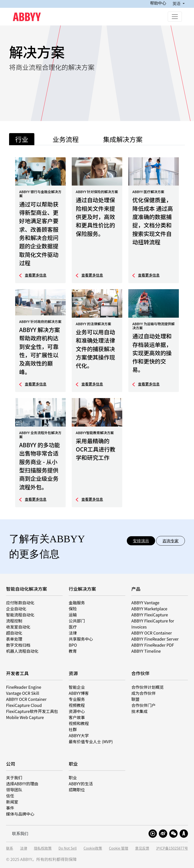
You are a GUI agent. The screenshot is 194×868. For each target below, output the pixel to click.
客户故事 (77, 717)
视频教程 (77, 705)
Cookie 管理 (118, 848)
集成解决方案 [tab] (123, 139)
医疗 (73, 627)
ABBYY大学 (79, 735)
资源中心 (77, 711)
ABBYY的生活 (81, 784)
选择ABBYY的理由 (22, 784)
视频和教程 (79, 723)
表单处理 (14, 639)
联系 (10, 848)
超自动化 (14, 633)
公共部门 (77, 621)
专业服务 (77, 699)
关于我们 (14, 777)
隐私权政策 (43, 848)
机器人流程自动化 (22, 651)
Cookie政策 (93, 848)
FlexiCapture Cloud (24, 705)
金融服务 (77, 603)
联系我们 (20, 833)
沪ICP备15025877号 (172, 848)
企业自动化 (16, 609)
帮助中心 (158, 3)
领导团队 (14, 790)
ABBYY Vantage (145, 603)
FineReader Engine (24, 687)
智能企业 (77, 687)
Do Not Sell (68, 848)
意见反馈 (142, 848)
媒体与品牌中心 (20, 814)
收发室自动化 (18, 627)
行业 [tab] (22, 139)
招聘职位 (77, 790)
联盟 (135, 699)
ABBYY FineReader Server (155, 639)
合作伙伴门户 (143, 705)
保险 (73, 609)
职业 (73, 777)
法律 (73, 633)
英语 (177, 4)
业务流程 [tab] (66, 139)
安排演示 (141, 541)
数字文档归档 (18, 645)
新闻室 (12, 802)
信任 (10, 796)
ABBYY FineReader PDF (153, 645)
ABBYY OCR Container (152, 633)
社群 (73, 729)
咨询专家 (171, 541)
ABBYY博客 (79, 693)
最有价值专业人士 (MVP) (91, 741)
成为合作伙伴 (143, 693)
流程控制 (14, 621)
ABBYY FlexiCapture (150, 615)
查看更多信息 (36, 275)
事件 (10, 808)
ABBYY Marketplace (149, 609)
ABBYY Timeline (146, 651)
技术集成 (139, 711)
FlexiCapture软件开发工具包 (32, 711)
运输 (73, 615)
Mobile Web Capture (25, 717)
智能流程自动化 (20, 615)
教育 (73, 651)
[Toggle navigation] (175, 17)
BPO (73, 645)
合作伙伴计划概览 (148, 687)
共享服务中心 (81, 639)
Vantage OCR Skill (23, 693)
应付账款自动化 (20, 603)
